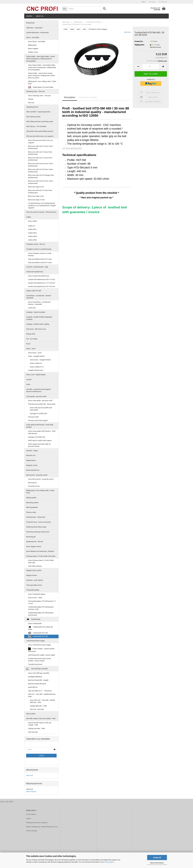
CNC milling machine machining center (40, 121)
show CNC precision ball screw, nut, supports (40, 141)
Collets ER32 (32, 240)
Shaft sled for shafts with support (40, 440)
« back (72, 29)
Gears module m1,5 (37, 367)
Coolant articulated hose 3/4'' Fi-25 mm (42, 286)
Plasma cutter (31, 512)
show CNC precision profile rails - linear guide (41, 409)
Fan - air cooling (32, 339)
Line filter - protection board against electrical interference (38, 390)
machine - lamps (32, 451)
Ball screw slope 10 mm (36, 200)
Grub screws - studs (35, 598)
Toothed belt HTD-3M (38, 633)
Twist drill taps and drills (37, 669)
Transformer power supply (35, 641)
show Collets (33, 221)
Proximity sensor (34, 486)
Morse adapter (33, 49)
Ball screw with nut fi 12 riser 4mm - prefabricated (40, 192)
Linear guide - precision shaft (36, 396)
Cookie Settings (32, 831)
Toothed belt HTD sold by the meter (40, 628)
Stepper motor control (34, 570)
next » (79, 29)
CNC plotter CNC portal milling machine (40, 131)
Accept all (157, 858)
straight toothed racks (36, 370)
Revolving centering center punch (38, 532)
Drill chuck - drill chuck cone (36, 329)
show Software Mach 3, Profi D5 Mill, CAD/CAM (41, 561)
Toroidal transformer (35, 664)
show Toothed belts (35, 623)
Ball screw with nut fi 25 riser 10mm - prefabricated (41, 171)
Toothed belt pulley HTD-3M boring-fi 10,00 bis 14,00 (41, 608)
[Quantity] (151, 67)
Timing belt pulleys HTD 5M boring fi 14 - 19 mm (42, 602)
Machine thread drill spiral (37, 684)
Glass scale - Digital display (36, 375)
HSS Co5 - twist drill (37, 709)
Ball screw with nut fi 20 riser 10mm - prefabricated (41, 165)
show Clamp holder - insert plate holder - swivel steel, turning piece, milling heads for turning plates (42, 67)
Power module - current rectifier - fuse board (42, 650)
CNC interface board (33, 117)
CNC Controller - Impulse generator (38, 112)
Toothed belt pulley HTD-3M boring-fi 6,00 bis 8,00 (41, 614)
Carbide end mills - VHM (36, 728)
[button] (144, 2)
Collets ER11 (32, 229)
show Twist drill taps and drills (39, 673)
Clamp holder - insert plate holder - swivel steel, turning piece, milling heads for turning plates (40, 59)
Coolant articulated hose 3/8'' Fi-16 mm (42, 279)
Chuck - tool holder (33, 37)
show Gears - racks (35, 353)
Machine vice (31, 455)
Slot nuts (31, 103)
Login (41, 756)
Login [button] (152, 2)
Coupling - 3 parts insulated (36, 312)
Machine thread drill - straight (38, 680)
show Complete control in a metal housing (40, 254)
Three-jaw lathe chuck (34, 585)
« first (65, 29)
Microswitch (32, 483)
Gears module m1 (36, 363)
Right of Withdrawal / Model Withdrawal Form (42, 827)
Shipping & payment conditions (37, 823)
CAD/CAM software (35, 566)
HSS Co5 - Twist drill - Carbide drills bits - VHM (42, 695)
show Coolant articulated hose (39, 276)
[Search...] (65, 9)
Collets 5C (32, 226)
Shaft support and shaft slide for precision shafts (39, 445)
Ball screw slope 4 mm (36, 187)
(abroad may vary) (155, 47)
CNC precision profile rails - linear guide (42, 404)
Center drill (32, 308)
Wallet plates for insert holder (41, 87)
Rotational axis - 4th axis (35, 542)
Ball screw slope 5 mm (36, 196)
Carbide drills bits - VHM (38, 706)
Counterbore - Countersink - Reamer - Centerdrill (39, 297)
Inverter (29, 380)
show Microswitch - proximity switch (41, 479)
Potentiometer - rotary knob (36, 517)
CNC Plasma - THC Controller (36, 126)
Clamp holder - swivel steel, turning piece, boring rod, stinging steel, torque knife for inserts (41, 76)
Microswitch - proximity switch (37, 475)
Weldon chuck (33, 52)
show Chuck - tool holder (37, 42)
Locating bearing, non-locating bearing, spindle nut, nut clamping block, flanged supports (42, 205)
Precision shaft (33, 417)
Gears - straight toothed (36, 356)
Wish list (163, 2)
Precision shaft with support (38, 420)
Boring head (30, 23)
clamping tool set (32, 107)
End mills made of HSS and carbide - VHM (41, 719)
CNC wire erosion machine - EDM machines (41, 212)
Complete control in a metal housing (39, 249)
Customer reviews (88, 97)
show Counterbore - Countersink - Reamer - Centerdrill (40, 303)
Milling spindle (31, 498)
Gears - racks (31, 349)
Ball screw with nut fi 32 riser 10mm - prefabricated (41, 182)
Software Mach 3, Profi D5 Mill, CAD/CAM (41, 556)
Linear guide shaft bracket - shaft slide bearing (40, 426)
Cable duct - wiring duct (34, 28)
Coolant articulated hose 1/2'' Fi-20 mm (42, 283)
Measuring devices (33, 470)
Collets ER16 (32, 233)
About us (40, 16)
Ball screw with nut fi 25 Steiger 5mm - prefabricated (41, 176)
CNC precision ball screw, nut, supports (40, 136)
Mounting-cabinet (32, 503)
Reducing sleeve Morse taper (36, 527)
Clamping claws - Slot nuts (35, 91)
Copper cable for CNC (34, 291)
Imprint (29, 818)
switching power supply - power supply (42, 655)
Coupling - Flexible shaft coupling (38, 324)
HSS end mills (33, 732)
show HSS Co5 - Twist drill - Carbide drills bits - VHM (42, 701)
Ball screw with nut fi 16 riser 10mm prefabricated (40, 147)
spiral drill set (33, 687)
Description (70, 97)
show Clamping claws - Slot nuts (39, 96)
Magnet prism (31, 460)
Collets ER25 (32, 236)
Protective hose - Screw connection (39, 522)
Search (29, 16)
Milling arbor (32, 45)
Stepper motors (32, 575)
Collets (29, 217)
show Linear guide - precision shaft (40, 400)
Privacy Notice (109, 862)
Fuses (28, 344)
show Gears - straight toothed (40, 360)
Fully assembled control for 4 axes (40, 263)
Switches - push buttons (35, 580)
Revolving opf (31, 537)
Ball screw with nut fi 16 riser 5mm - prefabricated (40, 153)
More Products (31, 792)
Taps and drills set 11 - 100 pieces (40, 691)
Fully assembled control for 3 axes (40, 259)
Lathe (28, 384)
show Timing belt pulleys (37, 594)
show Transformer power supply (39, 645)
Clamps (31, 99)
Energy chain (31, 334)
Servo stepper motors (34, 546)
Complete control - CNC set (36, 244)
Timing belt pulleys (33, 590)
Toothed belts (33, 619)
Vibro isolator (31, 714)
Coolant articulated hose (35, 272)
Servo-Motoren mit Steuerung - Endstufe (40, 551)
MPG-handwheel (32, 507)
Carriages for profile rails (38, 413)
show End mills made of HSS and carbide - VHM (40, 724)
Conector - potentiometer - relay (37, 267)
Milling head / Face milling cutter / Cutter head (42, 83)
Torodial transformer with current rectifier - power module (39, 660)
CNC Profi (127, 32)
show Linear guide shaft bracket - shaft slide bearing (42, 432)
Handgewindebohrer (35, 677)
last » (85, 29)
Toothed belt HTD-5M (38, 637)
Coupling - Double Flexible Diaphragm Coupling (39, 318)
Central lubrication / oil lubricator (37, 33)
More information (157, 863)
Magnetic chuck (32, 465)
